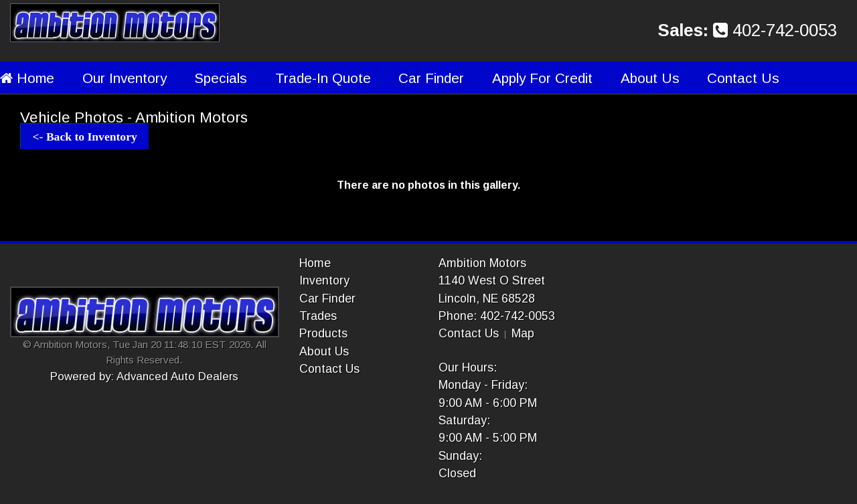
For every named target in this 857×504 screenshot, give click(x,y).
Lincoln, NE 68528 (487, 299)
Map (523, 333)
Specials (221, 78)
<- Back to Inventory (85, 137)
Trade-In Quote (323, 78)
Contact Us (743, 78)
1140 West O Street (492, 280)
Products (323, 333)
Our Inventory (125, 78)
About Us (650, 78)
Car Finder (431, 78)
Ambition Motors (482, 263)
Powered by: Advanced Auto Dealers (144, 376)
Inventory (324, 280)
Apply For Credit (542, 78)
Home (27, 78)
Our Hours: (468, 367)
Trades (318, 316)
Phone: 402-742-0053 (497, 316)
